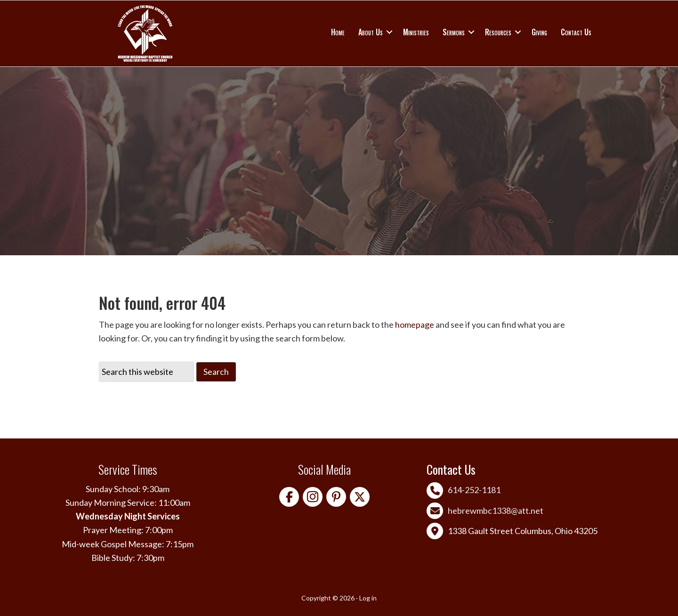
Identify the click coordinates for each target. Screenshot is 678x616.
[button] (389, 32)
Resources (498, 32)
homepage (415, 324)
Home (338, 32)
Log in (368, 598)
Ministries (416, 32)
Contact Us (576, 32)
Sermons (454, 32)
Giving (539, 32)
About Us (371, 32)
